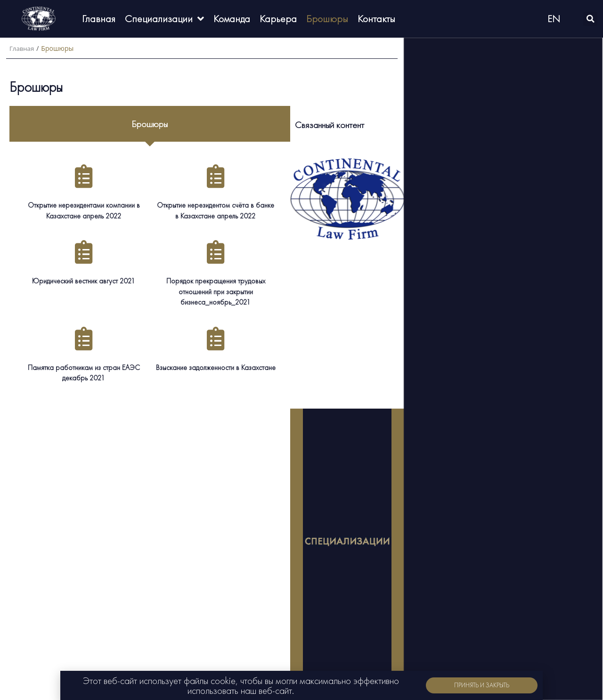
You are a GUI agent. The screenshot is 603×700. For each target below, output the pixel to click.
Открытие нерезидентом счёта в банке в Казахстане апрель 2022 (216, 210)
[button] (482, 685)
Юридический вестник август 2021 (84, 280)
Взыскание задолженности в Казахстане (216, 366)
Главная (23, 48)
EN (554, 19)
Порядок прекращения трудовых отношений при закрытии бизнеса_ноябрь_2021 (216, 290)
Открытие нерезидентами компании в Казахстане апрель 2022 (84, 210)
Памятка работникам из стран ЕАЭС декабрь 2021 (84, 371)
